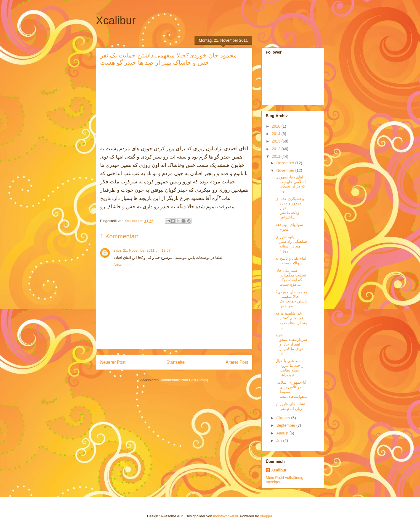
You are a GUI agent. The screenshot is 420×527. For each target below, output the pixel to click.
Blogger (266, 516)
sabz (117, 250)
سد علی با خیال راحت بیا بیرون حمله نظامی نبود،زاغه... (289, 368)
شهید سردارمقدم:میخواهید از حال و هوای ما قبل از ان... (291, 344)
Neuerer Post (113, 362)
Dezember (286, 163)
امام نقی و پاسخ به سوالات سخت (291, 261)
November (286, 170)
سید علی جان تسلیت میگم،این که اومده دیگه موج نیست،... (291, 277)
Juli (280, 441)
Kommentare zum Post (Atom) (184, 380)
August (283, 433)
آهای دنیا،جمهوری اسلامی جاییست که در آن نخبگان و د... (291, 184)
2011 (277, 156)
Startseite (176, 362)
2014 (277, 134)
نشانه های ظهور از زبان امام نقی (290, 406)
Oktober (284, 418)
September (286, 425)
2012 (277, 149)
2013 (277, 141)
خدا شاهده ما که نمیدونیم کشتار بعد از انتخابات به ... (291, 320)
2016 (277, 126)
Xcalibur (116, 20)
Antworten (122, 265)
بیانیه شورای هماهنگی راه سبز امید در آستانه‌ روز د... (291, 244)
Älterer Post (237, 362)
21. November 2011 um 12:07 (147, 250)
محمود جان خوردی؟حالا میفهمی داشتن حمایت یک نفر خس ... (291, 299)
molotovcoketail (225, 516)
